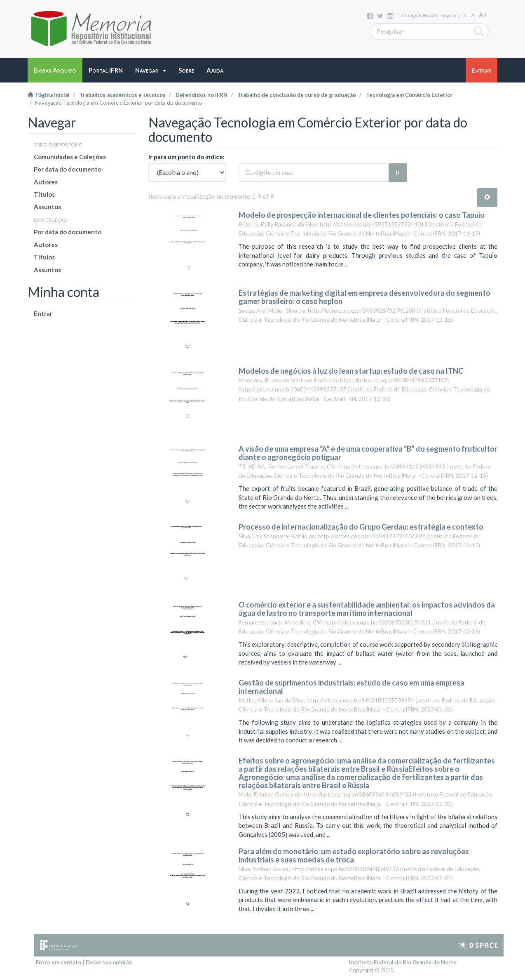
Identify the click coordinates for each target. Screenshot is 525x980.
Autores (46, 182)
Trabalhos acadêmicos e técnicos (123, 95)
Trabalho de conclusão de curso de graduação (297, 95)
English (449, 15)
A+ (483, 14)
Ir (398, 172)
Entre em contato (59, 962)
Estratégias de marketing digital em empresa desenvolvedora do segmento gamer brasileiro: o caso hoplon (364, 297)
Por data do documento (68, 169)
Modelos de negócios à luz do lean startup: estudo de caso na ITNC (351, 371)
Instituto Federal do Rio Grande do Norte (403, 962)
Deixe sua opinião (109, 962)
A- (465, 15)
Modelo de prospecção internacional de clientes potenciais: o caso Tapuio (362, 215)
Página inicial (49, 95)
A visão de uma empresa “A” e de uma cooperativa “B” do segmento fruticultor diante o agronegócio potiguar (368, 453)
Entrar (43, 313)
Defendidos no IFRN (202, 95)
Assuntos (47, 207)
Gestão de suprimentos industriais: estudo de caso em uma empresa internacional (352, 687)
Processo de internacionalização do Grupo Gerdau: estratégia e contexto (361, 527)
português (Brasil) (419, 15)
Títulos (44, 194)
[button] (151, 70)
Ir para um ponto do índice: (186, 157)
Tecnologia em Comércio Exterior (409, 95)
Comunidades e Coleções (70, 157)
